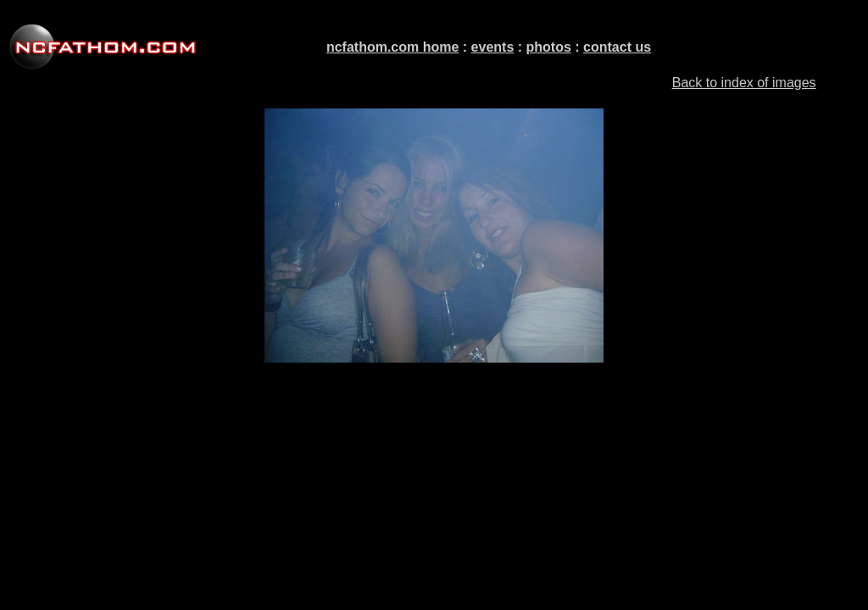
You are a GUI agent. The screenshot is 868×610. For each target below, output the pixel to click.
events (493, 47)
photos (549, 47)
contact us (617, 47)
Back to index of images (744, 83)
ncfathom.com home (392, 47)
